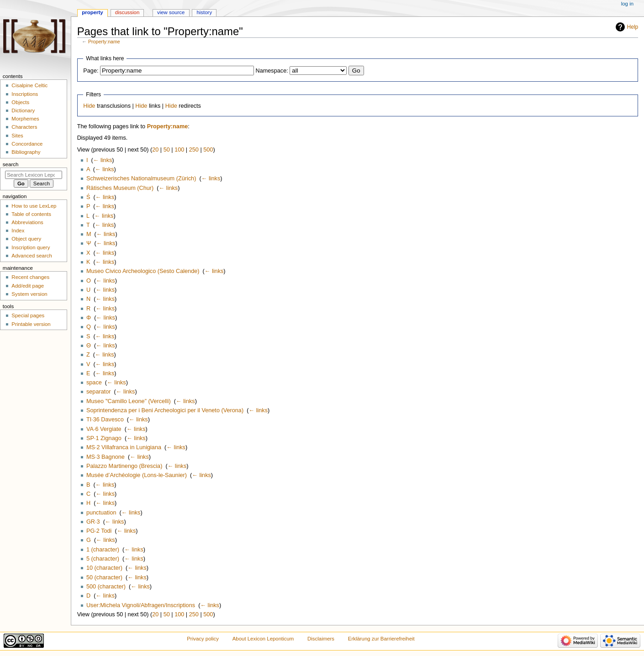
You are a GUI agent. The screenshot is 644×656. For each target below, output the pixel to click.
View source (171, 12)
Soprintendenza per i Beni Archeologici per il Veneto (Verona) (165, 410)
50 (167, 150)
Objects (20, 102)
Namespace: (272, 71)
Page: (91, 71)
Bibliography (26, 152)
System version (29, 294)
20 (155, 150)
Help (633, 27)
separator (99, 392)
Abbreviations (27, 222)
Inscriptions (25, 94)
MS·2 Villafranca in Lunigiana (124, 447)
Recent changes (30, 277)
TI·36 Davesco (105, 420)
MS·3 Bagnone (106, 457)
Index (18, 231)
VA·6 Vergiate (104, 429)
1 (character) (103, 550)
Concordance (27, 144)
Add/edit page (28, 286)
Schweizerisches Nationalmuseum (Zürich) (141, 178)
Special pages (28, 315)
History (204, 12)
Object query (26, 239)
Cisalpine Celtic (29, 85)
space (94, 383)
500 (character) (106, 587)
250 (194, 150)
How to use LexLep (34, 206)
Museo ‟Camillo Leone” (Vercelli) (129, 401)
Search (11, 164)
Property (92, 12)
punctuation (101, 513)
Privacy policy (203, 639)
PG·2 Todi (99, 531)
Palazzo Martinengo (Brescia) (124, 466)
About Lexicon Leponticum (263, 639)
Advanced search (32, 256)
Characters (24, 127)
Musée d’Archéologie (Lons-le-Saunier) (137, 475)
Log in (627, 4)
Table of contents (31, 214)
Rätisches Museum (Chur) (120, 188)
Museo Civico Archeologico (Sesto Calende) (143, 271)
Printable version (31, 324)
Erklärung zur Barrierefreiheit (381, 639)
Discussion (127, 12)
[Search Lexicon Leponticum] (34, 175)
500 (208, 150)
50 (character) (104, 577)
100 (179, 150)
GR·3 (93, 522)
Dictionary (23, 110)
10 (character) (104, 568)
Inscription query (31, 247)
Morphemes (25, 119)
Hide (89, 106)
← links (103, 160)
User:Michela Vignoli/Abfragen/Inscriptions (141, 605)
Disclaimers (321, 639)
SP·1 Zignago (104, 438)
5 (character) (103, 559)
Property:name (104, 42)
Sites (17, 136)
